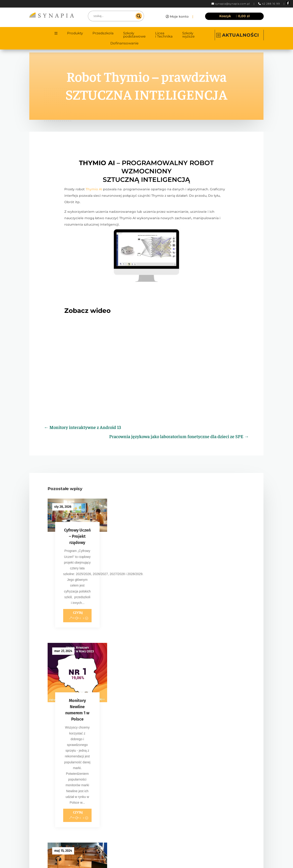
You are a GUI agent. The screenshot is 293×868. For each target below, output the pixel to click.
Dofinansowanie (124, 44)
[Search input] (114, 16)
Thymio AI (94, 189)
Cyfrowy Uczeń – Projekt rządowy (77, 536)
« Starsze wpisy (59, 701)
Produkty (75, 33)
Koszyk (225, 16)
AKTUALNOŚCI (241, 35)
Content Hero (189, 858)
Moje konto (179, 16)
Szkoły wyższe (188, 35)
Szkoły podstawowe (134, 35)
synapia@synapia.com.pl (233, 4)
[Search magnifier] (139, 16)
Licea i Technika (164, 35)
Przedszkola (103, 33)
